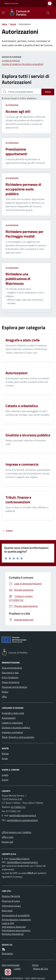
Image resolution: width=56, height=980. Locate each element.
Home (4, 24)
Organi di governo (11, 682)
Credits (17, 969)
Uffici (4, 697)
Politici (5, 692)
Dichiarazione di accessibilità (16, 915)
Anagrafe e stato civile (13, 713)
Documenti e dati (10, 673)
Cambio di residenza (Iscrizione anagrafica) (22, 64)
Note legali (7, 911)
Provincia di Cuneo (11, 901)
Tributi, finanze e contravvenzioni (18, 737)
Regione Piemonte (11, 3)
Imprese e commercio (12, 732)
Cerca (48, 92)
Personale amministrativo (14, 687)
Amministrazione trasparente (16, 920)
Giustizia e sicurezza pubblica (16, 727)
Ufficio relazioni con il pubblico (17, 832)
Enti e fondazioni (10, 677)
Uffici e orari (8, 837)
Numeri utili (7, 842)
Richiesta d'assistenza (13, 934)
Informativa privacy (11, 906)
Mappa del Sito (41, 969)
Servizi (13, 24)
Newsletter (7, 953)
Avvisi (5, 758)
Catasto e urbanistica (12, 723)
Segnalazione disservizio (14, 927)
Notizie (5, 754)
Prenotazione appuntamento (16, 930)
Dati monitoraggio (11, 965)
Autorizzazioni (12, 105)
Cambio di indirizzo (11, 60)
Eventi (5, 780)
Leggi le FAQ (8, 923)
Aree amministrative (12, 668)
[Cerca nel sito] (47, 13)
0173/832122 (18, 807)
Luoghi (5, 775)
